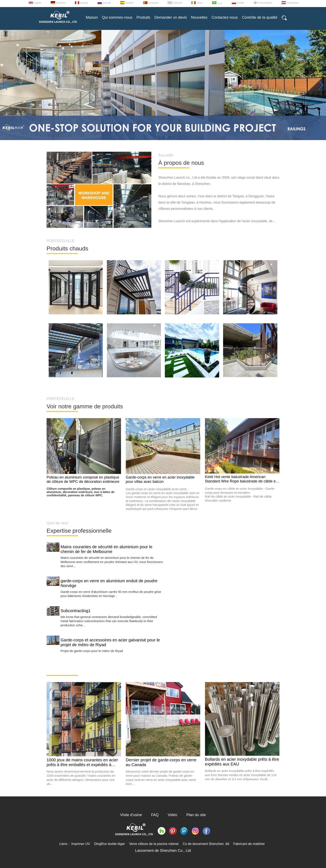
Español (130, 3)
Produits (143, 17)
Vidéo (173, 815)
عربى (220, 3)
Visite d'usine (131, 815)
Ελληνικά (177, 3)
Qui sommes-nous (117, 17)
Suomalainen (265, 3)
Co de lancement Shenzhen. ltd (206, 844)
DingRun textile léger (110, 844)
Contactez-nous (225, 17)
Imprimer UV (81, 844)
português (153, 3)
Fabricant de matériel (249, 844)
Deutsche (61, 3)
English (38, 3)
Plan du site (196, 815)
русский (107, 3)
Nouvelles (199, 17)
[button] (156, 137)
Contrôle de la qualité (260, 17)
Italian (199, 3)
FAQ (155, 815)
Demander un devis (171, 17)
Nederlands (293, 3)
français (84, 3)
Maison (92, 17)
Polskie (241, 3)
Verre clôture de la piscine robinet (154, 844)
